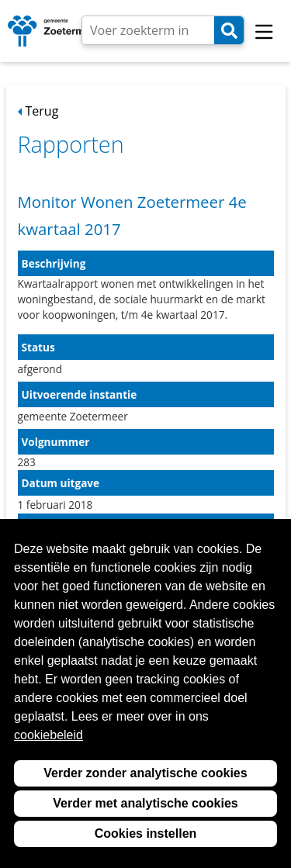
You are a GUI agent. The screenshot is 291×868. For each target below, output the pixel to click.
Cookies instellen (146, 833)
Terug (42, 111)
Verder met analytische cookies (145, 803)
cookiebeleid (48, 735)
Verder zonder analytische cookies (145, 773)
